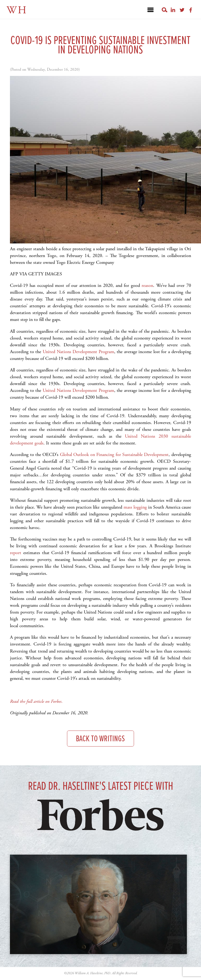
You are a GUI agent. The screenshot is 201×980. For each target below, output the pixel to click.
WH (17, 10)
